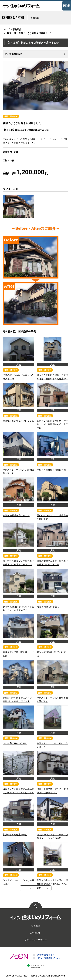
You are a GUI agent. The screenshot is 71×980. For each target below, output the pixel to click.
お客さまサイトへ (46, 955)
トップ (6, 29)
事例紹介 (17, 29)
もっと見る (36, 888)
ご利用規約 (36, 933)
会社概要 (36, 926)
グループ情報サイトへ (48, 958)
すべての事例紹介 (14, 54)
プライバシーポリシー (36, 940)
